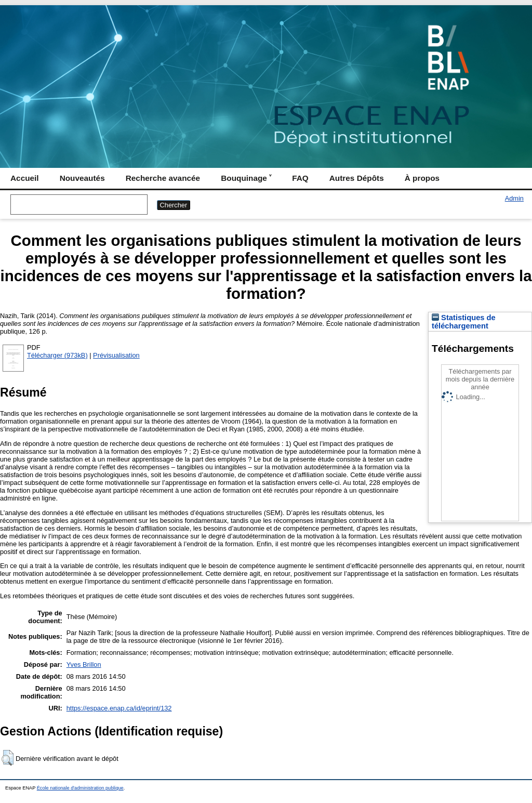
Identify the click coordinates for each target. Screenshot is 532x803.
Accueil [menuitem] (25, 178)
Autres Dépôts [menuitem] (357, 178)
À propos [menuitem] (422, 178)
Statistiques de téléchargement (464, 322)
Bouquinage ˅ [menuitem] (246, 178)
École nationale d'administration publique (80, 788)
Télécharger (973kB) (57, 355)
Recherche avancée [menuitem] (163, 178)
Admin (514, 198)
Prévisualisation (116, 355)
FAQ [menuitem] (300, 178)
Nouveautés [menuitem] (82, 178)
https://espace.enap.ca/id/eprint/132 (119, 708)
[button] (8, 758)
